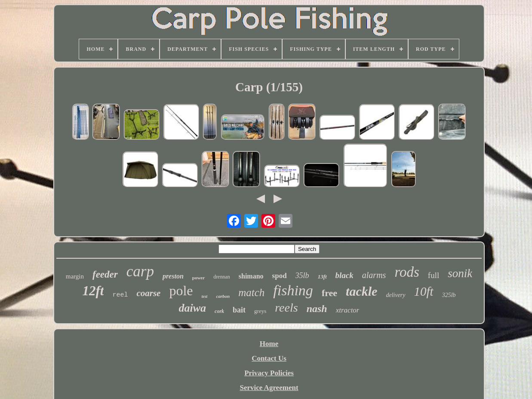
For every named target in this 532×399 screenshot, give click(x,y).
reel (120, 295)
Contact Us (269, 358)
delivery (395, 295)
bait (239, 310)
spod (280, 276)
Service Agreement (269, 388)
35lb (302, 275)
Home (269, 344)
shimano (251, 276)
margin (75, 276)
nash (317, 309)
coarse (148, 293)
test (205, 296)
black (344, 275)
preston (173, 276)
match (251, 292)
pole (181, 291)
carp (140, 271)
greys (260, 311)
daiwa (193, 308)
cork (219, 311)
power (198, 278)
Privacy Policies (269, 373)
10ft (424, 291)
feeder (105, 274)
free (329, 293)
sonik (460, 273)
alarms (374, 275)
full (434, 275)
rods (407, 272)
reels (286, 308)
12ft (93, 291)
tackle (361, 291)
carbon (223, 296)
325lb (449, 295)
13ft (322, 277)
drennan (222, 277)
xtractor (348, 310)
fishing (293, 290)
